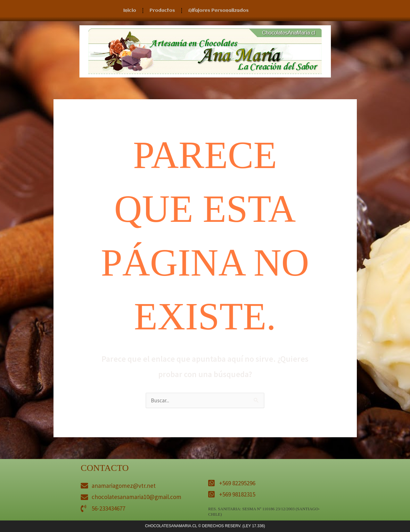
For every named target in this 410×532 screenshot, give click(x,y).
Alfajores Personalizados (218, 11)
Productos (162, 11)
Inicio (130, 11)
